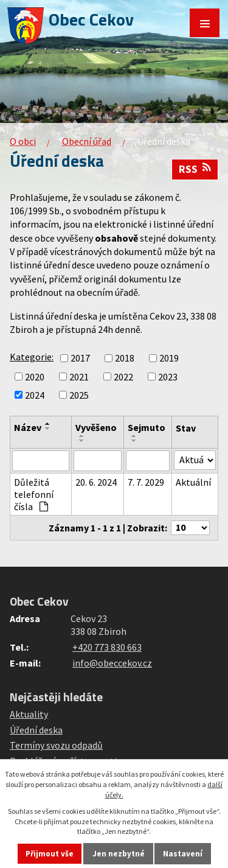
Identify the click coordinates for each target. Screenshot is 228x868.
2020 (35, 377)
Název (28, 427)
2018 (125, 359)
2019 (169, 359)
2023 (168, 377)
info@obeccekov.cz (112, 663)
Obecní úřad (87, 141)
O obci (23, 141)
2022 (123, 377)
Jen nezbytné (119, 854)
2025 (79, 395)
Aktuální (193, 482)
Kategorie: (32, 357)
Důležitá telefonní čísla (34, 494)
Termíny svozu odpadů (56, 745)
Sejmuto (147, 427)
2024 (35, 395)
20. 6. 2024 (96, 482)
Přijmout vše (50, 854)
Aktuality (29, 714)
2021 (79, 377)
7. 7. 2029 (146, 482)
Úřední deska (36, 730)
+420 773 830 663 (107, 647)
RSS (195, 169)
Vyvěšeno (96, 427)
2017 (80, 359)
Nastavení (183, 854)
